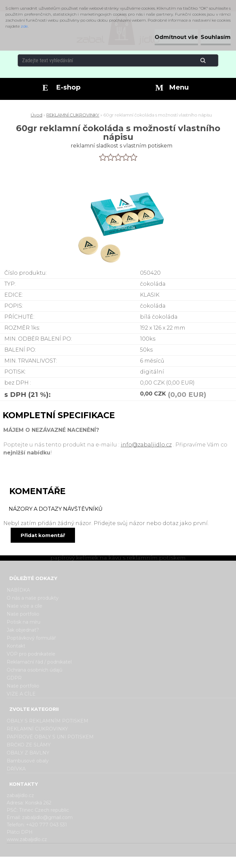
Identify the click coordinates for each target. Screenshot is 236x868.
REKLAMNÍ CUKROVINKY (73, 115)
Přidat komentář (43, 535)
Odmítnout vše (176, 37)
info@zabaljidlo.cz (146, 445)
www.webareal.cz (144, 862)
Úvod (36, 115)
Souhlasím (216, 37)
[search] (211, 61)
